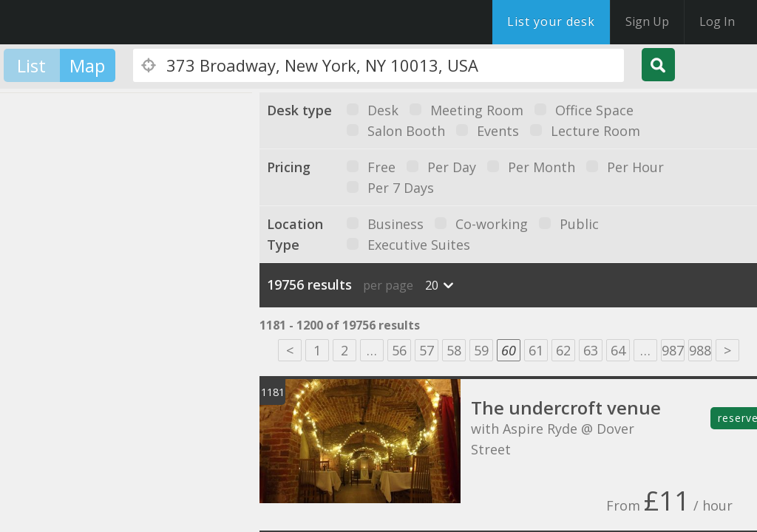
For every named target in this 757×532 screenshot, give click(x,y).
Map (87, 65)
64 (618, 350)
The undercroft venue (566, 407)
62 (563, 350)
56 (399, 350)
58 (454, 350)
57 (427, 350)
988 (700, 350)
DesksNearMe (103, 22)
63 (591, 350)
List (31, 65)
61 (536, 350)
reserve (737, 418)
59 (481, 350)
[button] (80, 253)
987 (673, 350)
